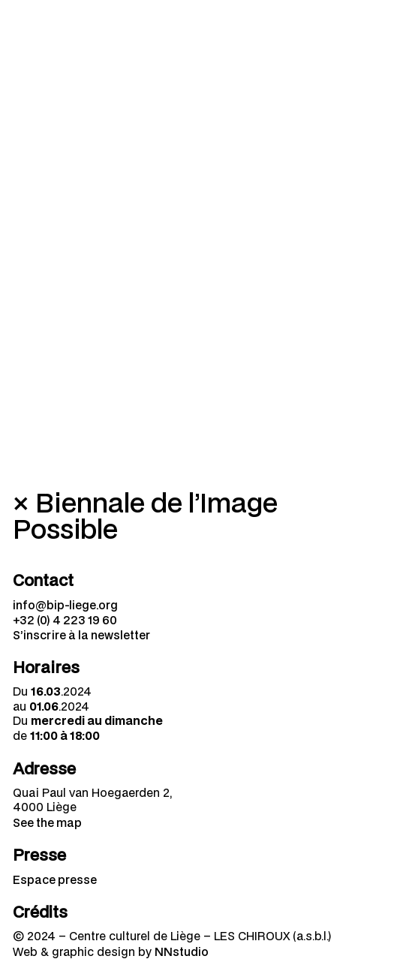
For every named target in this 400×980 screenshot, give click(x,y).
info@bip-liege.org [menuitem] (65, 605)
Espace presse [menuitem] (55, 879)
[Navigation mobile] (370, 30)
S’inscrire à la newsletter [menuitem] (81, 635)
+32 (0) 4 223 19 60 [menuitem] (65, 620)
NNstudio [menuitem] (182, 951)
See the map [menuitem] (47, 822)
